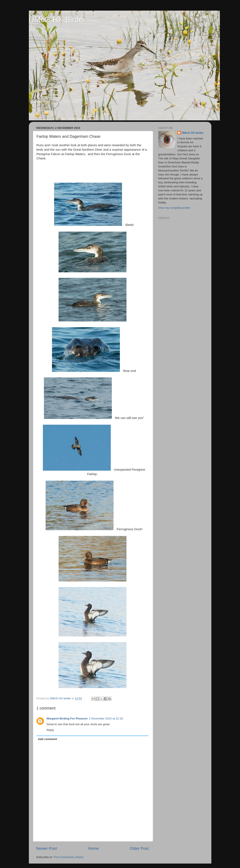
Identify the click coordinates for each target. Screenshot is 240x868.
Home (93, 848)
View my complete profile (174, 208)
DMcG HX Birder (57, 20)
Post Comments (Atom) (69, 857)
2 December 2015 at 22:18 (106, 718)
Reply (50, 730)
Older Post (139, 848)
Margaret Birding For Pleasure (67, 718)
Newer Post (47, 848)
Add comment (47, 739)
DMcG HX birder (193, 133)
